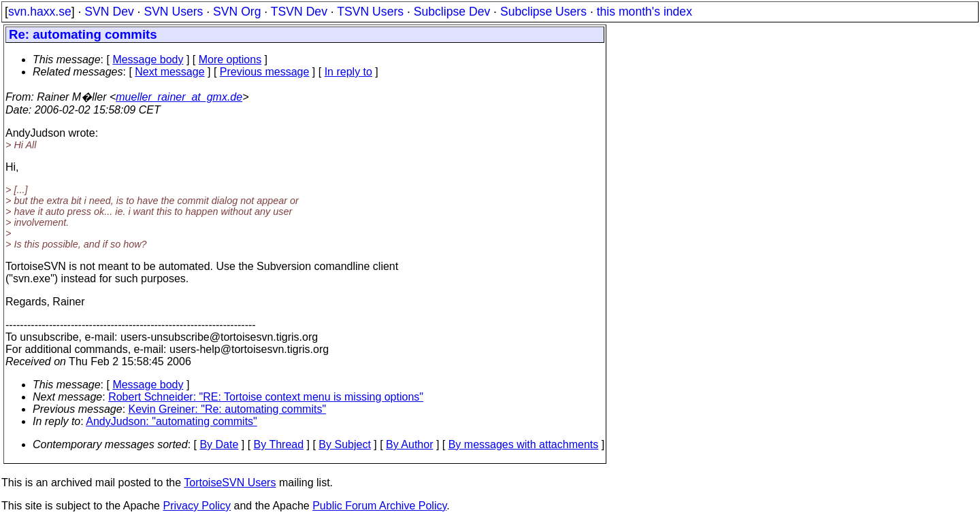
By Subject (344, 444)
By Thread (279, 444)
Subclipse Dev (452, 12)
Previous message (265, 72)
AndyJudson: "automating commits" (171, 421)
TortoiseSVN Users (230, 483)
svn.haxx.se (40, 12)
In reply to (348, 72)
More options (230, 60)
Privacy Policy (197, 506)
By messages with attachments (524, 444)
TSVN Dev (299, 12)
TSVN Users (370, 12)
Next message (169, 72)
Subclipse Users (543, 12)
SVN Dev (109, 12)
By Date (219, 444)
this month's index (644, 12)
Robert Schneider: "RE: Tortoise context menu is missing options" (266, 397)
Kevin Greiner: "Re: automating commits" (228, 409)
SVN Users (173, 12)
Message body (148, 60)
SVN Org (237, 12)
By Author (409, 444)
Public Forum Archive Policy (379, 506)
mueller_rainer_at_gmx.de (179, 97)
